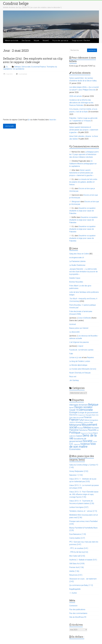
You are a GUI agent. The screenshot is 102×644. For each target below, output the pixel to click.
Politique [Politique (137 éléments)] (75, 433)
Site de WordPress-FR (78, 617)
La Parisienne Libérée (77, 261)
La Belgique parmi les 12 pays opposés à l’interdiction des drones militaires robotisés (84, 154)
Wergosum (76, 202)
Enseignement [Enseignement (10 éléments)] (81, 415)
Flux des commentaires (78, 613)
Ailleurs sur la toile (12, 41)
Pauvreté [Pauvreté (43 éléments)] (92, 430)
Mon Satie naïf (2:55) (77, 556)
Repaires (90, 357)
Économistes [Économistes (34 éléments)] (75, 449)
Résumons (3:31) (76, 575)
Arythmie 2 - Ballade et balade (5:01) (83, 560)
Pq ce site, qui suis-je (60, 41)
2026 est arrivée (76, 96)
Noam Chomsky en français (80, 373)
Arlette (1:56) (74, 571)
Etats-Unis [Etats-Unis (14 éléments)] (95, 415)
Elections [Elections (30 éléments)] (73, 415)
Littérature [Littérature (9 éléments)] (86, 422)
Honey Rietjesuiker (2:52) (79, 471)
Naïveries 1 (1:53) (76, 475)
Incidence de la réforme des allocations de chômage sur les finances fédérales (81, 103)
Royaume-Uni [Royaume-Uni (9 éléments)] (84, 433)
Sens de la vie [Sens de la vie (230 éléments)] (83, 437)
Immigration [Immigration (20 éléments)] (94, 420)
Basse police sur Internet (79, 328)
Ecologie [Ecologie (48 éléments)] (73, 412)
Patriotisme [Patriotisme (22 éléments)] (83, 430)
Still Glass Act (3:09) (77, 564)
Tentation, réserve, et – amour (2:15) (83, 511)
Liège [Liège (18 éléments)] (91, 422)
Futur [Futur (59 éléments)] (81, 420)
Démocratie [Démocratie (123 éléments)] (86, 410)
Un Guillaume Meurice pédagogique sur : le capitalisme (83, 164)
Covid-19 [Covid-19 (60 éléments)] (74, 410)
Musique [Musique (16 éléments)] (80, 428)
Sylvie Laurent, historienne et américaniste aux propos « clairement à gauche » (84, 130)
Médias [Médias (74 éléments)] (87, 427)
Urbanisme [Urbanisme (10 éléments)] (77, 444)
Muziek (37, 41)
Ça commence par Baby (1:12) (81, 585)
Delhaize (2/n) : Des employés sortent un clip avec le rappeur (33, 60)
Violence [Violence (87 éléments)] (85, 444)
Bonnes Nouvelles (76, 282)
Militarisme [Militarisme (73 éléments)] (75, 425)
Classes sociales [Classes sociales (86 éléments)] (83, 407)
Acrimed (73, 324)
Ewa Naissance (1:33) (78, 534)
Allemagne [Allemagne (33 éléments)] (74, 405)
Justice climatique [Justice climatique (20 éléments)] (76, 422)
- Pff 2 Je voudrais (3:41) (79, 548)
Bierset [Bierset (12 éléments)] (71, 408)
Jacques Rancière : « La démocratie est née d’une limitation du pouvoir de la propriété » (83, 272)
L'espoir (80, 346)
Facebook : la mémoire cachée (81, 350)
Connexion (73, 606)
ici (29, 120)
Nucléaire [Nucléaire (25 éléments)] (95, 428)
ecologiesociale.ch (77, 258)
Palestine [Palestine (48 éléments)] (74, 430)
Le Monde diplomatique (78, 365)
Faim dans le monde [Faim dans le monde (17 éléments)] (76, 418)
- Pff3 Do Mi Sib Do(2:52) (79, 552)
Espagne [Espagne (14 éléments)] (89, 415)
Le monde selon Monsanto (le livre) (83, 369)
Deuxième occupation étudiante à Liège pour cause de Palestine (82, 211)
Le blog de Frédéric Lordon (80, 361)
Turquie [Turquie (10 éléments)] (95, 442)
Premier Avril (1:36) (77, 567)
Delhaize (18, 67)
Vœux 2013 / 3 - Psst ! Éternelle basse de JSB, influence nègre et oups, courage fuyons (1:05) (84, 494)
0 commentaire (21, 74)
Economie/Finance (39, 67)
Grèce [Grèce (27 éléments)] (87, 420)
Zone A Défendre (85, 318)
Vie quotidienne (18, 69)
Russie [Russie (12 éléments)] (91, 433)
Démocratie (26, 67)
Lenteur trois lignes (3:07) (79, 507)
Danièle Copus (75, 278)
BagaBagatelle (75, 589)
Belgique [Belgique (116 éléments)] (93, 405)
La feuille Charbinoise (77, 265)
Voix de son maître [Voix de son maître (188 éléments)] (83, 445)
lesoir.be (52, 120)
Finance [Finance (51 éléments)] (88, 417)
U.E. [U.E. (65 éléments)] (71, 444)
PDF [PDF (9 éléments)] (98, 430)
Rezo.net (73, 377)
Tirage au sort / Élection (81, 41)
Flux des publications (77, 609)
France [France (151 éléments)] (74, 420)
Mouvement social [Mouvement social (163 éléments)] (83, 426)
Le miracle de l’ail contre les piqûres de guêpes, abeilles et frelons (83, 182)
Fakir (71, 354)
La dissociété (74, 332)
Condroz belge (16, 3)
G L (7, 67)
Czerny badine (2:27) (77, 538)
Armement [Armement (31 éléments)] (83, 405)
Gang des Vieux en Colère (79, 254)
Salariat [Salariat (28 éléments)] (79, 436)
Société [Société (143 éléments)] (88, 441)
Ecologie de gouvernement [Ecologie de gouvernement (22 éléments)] (88, 413)
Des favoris (26, 41)
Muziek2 (46, 41)
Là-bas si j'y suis (75, 357)
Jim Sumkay (74, 380)
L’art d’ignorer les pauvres (79, 342)
